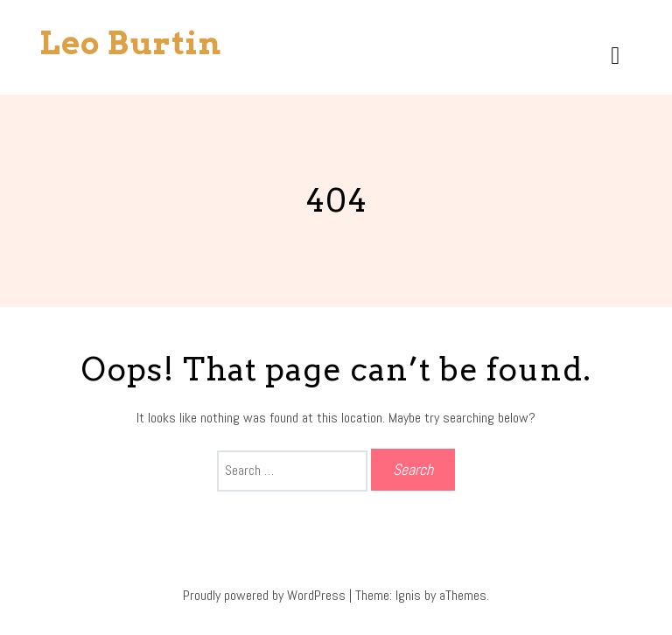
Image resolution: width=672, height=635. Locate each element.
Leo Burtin (130, 43)
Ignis (408, 595)
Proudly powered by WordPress (264, 595)
